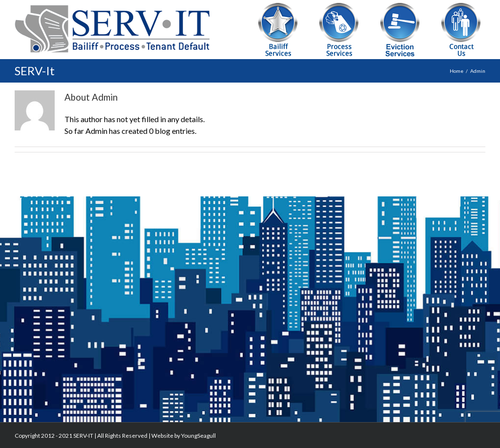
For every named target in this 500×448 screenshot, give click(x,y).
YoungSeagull (198, 436)
